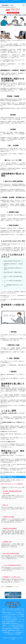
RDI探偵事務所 (14, 620)
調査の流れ (16, 603)
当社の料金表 (6, 493)
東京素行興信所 (15, 623)
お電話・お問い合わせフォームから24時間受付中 (12, 484)
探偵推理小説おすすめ (9, 616)
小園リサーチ (5, 627)
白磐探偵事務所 (20, 625)
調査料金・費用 (9, 605)
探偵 (8, 609)
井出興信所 (13, 625)
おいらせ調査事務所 (14, 627)
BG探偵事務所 (18, 634)
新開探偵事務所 (11, 630)
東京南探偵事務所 (6, 623)
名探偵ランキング (20, 630)
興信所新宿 (17, 609)
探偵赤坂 (12, 609)
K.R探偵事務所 (6, 632)
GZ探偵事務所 (17, 629)
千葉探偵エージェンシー (18, 618)
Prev (1, 22)
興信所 (4, 609)
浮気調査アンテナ (11, 613)
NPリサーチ (21, 622)
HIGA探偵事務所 (12, 614)
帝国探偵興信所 (9, 629)
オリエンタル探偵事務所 (16, 632)
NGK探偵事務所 (8, 618)
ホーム (9, 603)
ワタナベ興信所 (6, 620)
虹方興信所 (19, 613)
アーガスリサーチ (14, 611)
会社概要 (18, 605)
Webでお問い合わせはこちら (13, 13)
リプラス (7, 611)
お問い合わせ (13, 607)
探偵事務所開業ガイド (12, 622)
